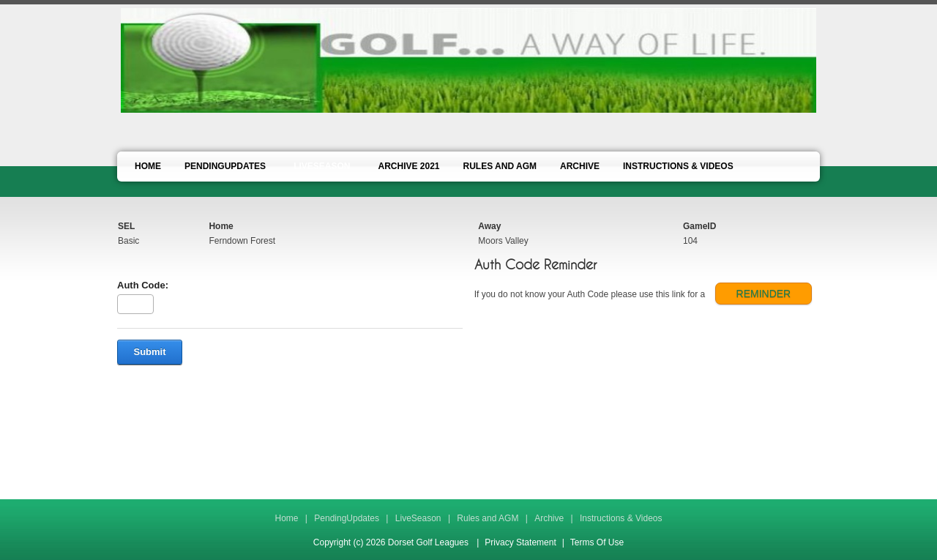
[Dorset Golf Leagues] (468, 59)
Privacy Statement (520, 542)
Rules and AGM (488, 518)
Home (286, 518)
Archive (549, 518)
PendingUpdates (347, 518)
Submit (149, 352)
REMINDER (764, 294)
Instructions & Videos (621, 518)
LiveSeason (418, 518)
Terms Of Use (597, 542)
